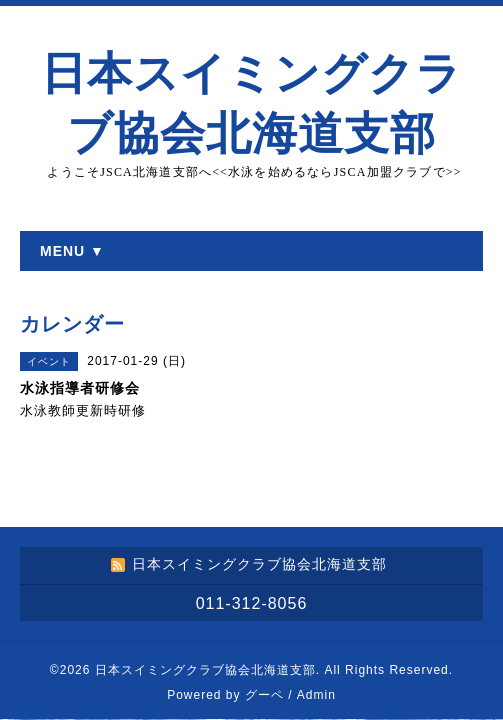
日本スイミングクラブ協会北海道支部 (205, 670)
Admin (316, 695)
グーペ (264, 695)
